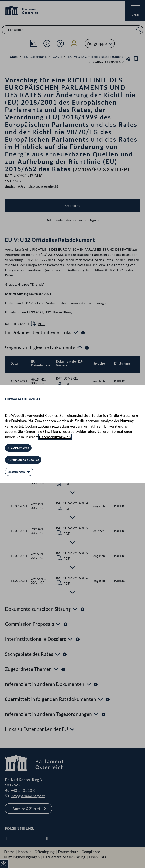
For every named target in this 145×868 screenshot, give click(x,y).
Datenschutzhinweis (55, 437)
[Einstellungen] (19, 472)
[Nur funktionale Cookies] (23, 460)
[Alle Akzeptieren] (18, 448)
